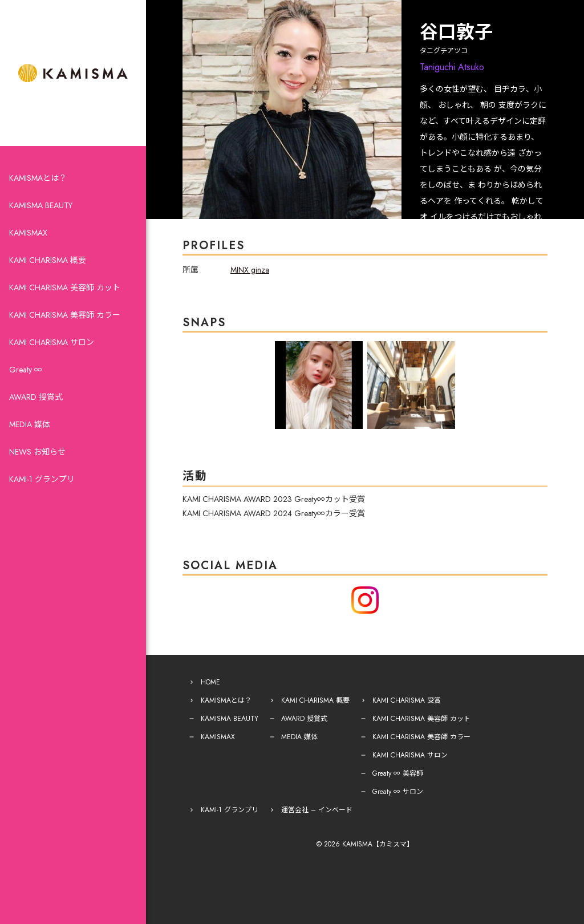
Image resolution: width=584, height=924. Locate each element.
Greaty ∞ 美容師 (398, 773)
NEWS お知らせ (37, 452)
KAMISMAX (28, 233)
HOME (210, 682)
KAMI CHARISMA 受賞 (407, 700)
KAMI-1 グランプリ (42, 479)
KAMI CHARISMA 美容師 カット (65, 287)
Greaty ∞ (26, 370)
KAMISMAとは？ (38, 178)
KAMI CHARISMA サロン (52, 342)
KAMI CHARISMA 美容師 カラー (65, 315)
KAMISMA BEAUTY (41, 205)
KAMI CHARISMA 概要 (48, 260)
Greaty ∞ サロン (398, 792)
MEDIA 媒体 (30, 424)
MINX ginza (250, 270)
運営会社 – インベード (317, 810)
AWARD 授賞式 (36, 397)
